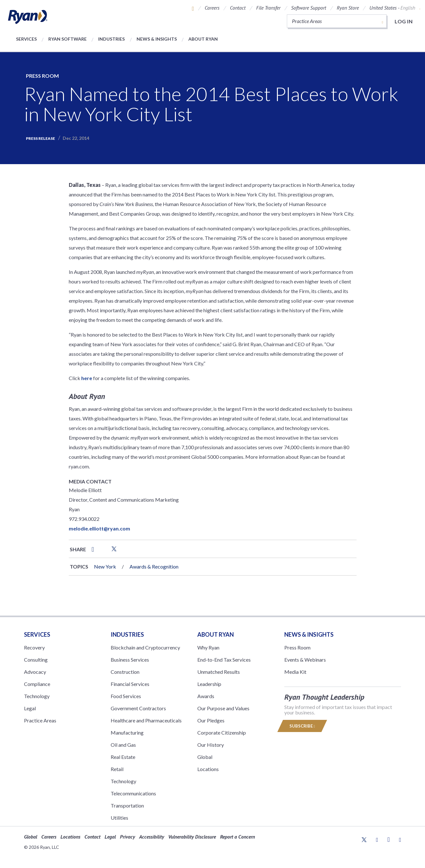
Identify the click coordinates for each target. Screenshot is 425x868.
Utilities (119, 818)
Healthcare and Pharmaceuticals (146, 720)
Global (205, 757)
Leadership (209, 684)
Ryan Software (67, 39)
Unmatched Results (219, 672)
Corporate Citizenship (222, 733)
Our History (211, 745)
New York (105, 566)
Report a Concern (237, 837)
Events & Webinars (305, 660)
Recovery (34, 647)
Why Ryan (208, 647)
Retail (117, 769)
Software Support (309, 8)
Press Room (42, 76)
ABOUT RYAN (216, 634)
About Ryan (203, 39)
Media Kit (295, 672)
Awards (206, 696)
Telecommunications (133, 793)
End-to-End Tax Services (224, 660)
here (87, 378)
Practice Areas (40, 720)
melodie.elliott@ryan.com (99, 528)
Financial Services (130, 684)
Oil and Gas (123, 745)
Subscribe (302, 726)
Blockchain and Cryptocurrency (145, 647)
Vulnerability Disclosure (192, 837)
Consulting (36, 660)
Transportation (127, 805)
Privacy (127, 837)
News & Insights (157, 39)
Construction (125, 672)
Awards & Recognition (154, 566)
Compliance (37, 684)
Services (26, 39)
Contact (238, 8)
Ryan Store (348, 8)
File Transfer (268, 8)
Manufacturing (127, 733)
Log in (404, 21)
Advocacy (35, 672)
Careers (212, 8)
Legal (30, 708)
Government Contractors (138, 708)
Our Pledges (211, 720)
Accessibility (152, 837)
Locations (208, 769)
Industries (111, 39)
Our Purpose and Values (223, 708)
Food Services (126, 696)
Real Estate (123, 757)
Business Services (130, 660)
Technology (37, 696)
